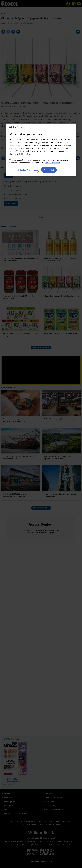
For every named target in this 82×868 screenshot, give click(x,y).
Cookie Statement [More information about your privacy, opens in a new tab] (52, 163)
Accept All (49, 170)
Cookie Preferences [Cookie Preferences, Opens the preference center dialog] (29, 170)
